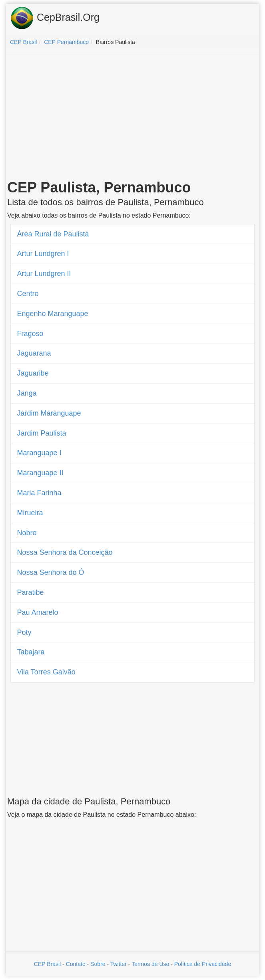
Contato (76, 964)
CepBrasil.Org (55, 18)
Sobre (98, 964)
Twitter (119, 964)
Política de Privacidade (203, 964)
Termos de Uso (150, 964)
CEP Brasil (47, 964)
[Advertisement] (133, 118)
